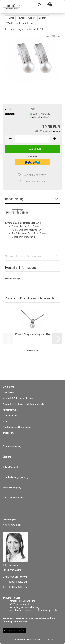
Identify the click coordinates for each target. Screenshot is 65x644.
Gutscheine (8, 392)
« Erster (10, 18)
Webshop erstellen (22, 639)
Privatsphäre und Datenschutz (17, 427)
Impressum (8, 433)
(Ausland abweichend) (40, 117)
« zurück (21, 18)
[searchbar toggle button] (39, 5)
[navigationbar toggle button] (60, 5)
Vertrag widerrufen (14, 630)
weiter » (32, 18)
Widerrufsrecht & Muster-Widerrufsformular (24, 404)
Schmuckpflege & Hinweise (24, 256)
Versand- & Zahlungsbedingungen (19, 398)
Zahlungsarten (10, 416)
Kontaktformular (10, 410)
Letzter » (43, 18)
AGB (5, 421)
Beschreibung (14, 199)
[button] (10, 139)
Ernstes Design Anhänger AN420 (32, 334)
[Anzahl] (32, 139)
